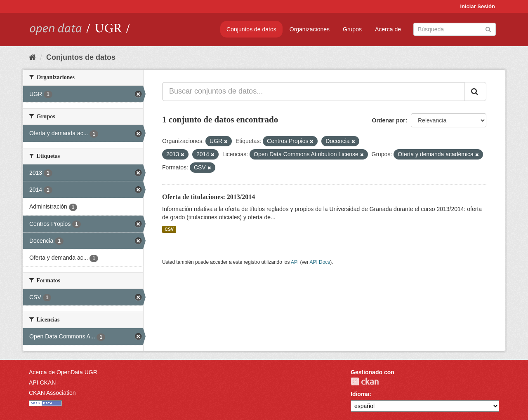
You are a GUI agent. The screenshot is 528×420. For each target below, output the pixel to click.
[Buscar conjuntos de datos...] (313, 92)
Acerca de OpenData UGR (63, 372)
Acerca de (388, 29)
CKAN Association (52, 393)
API (295, 262)
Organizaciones (310, 29)
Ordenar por (389, 120)
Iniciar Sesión (477, 6)
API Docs (320, 262)
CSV (169, 229)
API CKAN (42, 382)
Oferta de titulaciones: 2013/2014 (209, 197)
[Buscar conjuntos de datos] (455, 29)
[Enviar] (488, 29)
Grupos (352, 29)
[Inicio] (32, 57)
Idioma (360, 394)
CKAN (365, 381)
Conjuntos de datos (251, 29)
